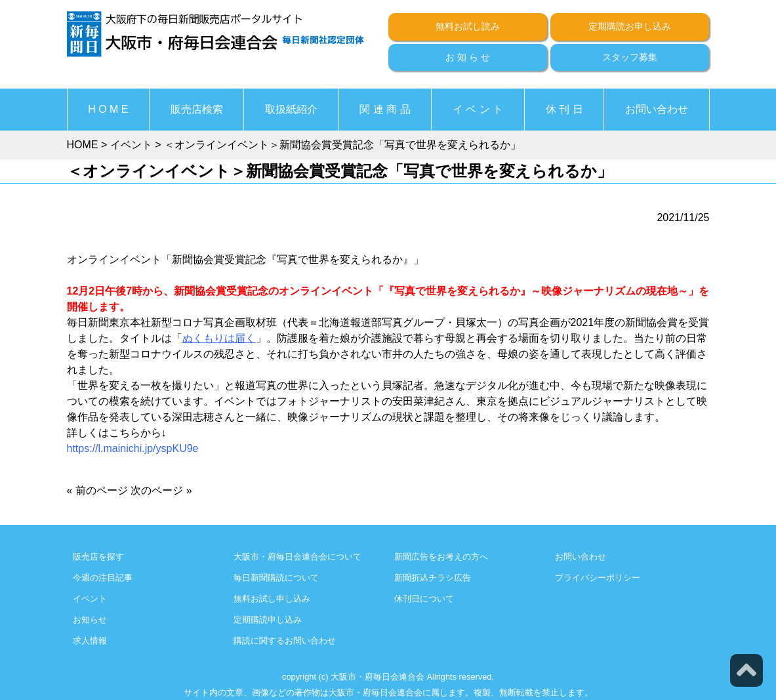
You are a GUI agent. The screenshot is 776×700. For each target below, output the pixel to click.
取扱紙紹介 (291, 109)
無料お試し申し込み (272, 599)
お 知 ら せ (468, 57)
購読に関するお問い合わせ (285, 641)
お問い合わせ (657, 109)
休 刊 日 (564, 109)
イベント (90, 599)
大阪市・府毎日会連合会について (297, 557)
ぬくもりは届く (219, 338)
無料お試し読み (468, 26)
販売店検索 (197, 109)
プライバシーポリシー (598, 578)
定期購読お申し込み (630, 26)
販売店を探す (98, 557)
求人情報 (90, 641)
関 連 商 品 (385, 109)
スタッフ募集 (630, 57)
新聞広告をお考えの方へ (441, 557)
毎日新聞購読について (276, 578)
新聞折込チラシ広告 (433, 578)
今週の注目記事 (103, 578)
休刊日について (424, 599)
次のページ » (161, 490)
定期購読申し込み (268, 620)
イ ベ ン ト (478, 109)
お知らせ (90, 620)
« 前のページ (97, 490)
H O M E (108, 109)
